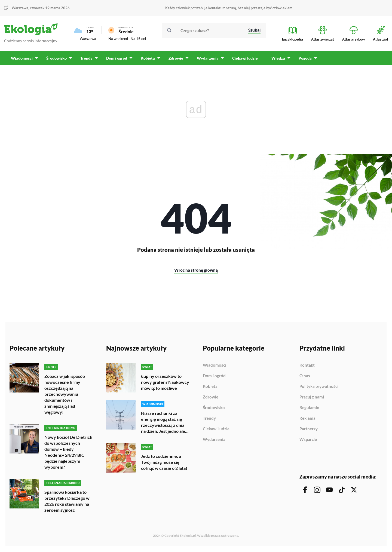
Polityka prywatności (319, 388)
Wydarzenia (214, 441)
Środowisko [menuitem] (56, 60)
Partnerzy (309, 431)
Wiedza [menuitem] (276, 60)
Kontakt (307, 367)
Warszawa (20, 8)
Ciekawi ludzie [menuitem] (243, 60)
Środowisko (214, 410)
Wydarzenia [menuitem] (206, 60)
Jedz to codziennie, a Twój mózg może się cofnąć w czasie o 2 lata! (164, 463)
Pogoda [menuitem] (303, 60)
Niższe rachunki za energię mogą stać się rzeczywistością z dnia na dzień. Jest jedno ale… (165, 424)
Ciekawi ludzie (216, 431)
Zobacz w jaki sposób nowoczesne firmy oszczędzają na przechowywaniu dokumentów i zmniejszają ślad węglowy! (65, 396)
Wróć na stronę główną (196, 272)
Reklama (307, 420)
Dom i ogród (214, 378)
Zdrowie (211, 399)
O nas (305, 378)
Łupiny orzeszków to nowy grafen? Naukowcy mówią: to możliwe (165, 384)
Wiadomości (215, 367)
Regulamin (309, 410)
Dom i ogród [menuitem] (116, 60)
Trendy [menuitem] (86, 60)
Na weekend (118, 40)
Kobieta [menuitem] (147, 60)
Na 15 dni (138, 40)
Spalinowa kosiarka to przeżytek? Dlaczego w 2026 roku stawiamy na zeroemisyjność (67, 502)
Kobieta (210, 388)
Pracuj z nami (312, 399)
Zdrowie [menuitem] (174, 60)
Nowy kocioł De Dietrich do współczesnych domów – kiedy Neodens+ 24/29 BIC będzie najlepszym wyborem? (68, 454)
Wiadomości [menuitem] (22, 60)
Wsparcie (308, 441)
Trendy (209, 420)
